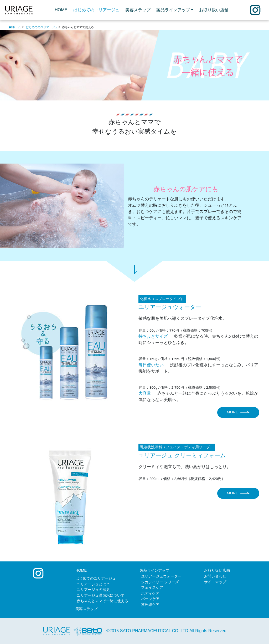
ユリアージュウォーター (161, 576)
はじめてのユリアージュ (96, 10)
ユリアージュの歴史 (93, 590)
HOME (62, 9)
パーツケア (150, 599)
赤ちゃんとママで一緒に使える (102, 601)
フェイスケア (152, 587)
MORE (238, 412)
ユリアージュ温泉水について (101, 595)
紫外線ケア (150, 605)
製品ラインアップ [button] (173, 10)
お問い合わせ (215, 576)
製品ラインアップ (154, 570)
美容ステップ (138, 10)
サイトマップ (215, 582)
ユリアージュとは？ (93, 584)
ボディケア (150, 593)
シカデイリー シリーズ (160, 582)
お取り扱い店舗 (214, 10)
